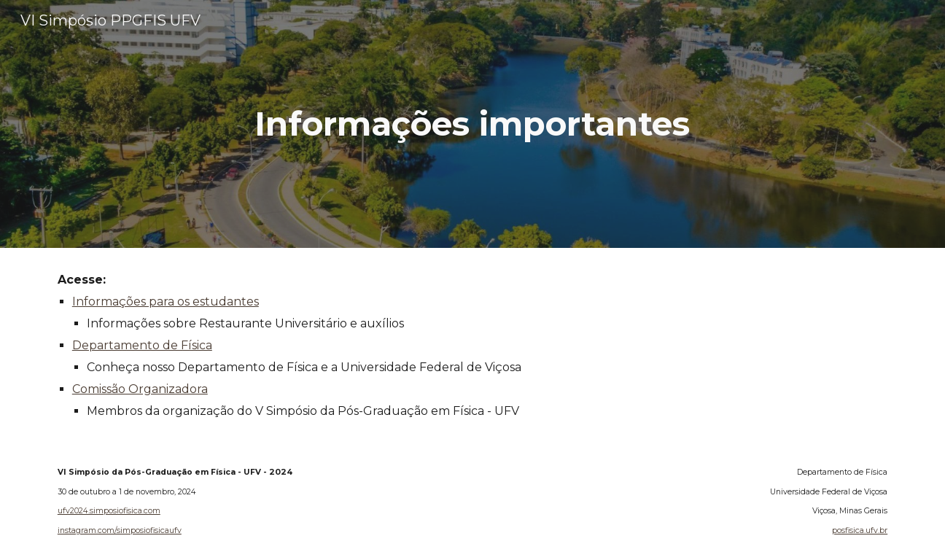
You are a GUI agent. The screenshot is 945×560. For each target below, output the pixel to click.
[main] (472, 124)
